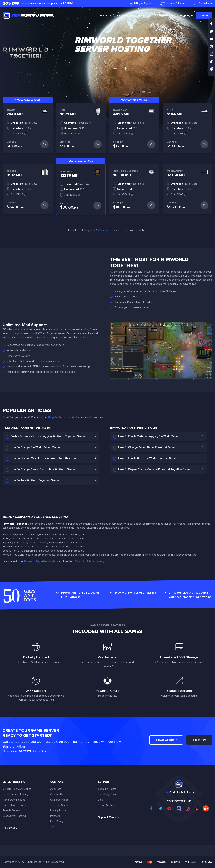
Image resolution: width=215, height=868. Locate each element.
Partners (55, 816)
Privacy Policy (58, 810)
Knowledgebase (107, 794)
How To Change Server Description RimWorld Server (40, 470)
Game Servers (125, 16)
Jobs (53, 827)
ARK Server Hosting (14, 800)
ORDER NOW (199, 740)
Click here (104, 231)
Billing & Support (141, 4)
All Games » (10, 828)
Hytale (142, 16)
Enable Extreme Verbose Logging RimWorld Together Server (46, 437)
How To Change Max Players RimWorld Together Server (42, 458)
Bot (152, 16)
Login (204, 16)
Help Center (55, 417)
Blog (101, 800)
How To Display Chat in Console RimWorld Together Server (152, 470)
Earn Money (57, 821)
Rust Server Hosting (14, 816)
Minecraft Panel (172, 4)
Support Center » (109, 817)
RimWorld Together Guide (39, 561)
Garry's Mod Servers (14, 805)
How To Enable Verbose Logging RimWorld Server (146, 437)
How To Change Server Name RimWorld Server (144, 448)
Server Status (106, 805)
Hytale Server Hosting (15, 794)
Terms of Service (60, 805)
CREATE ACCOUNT (166, 740)
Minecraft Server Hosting (17, 789)
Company (184, 16)
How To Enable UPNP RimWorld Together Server (145, 458)
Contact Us (57, 794)
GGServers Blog (59, 800)
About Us (56, 789)
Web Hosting (166, 16)
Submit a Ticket (107, 789)
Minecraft (106, 16)
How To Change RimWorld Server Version (34, 448)
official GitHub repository (89, 561)
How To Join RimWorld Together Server (33, 481)
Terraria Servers (12, 810)
